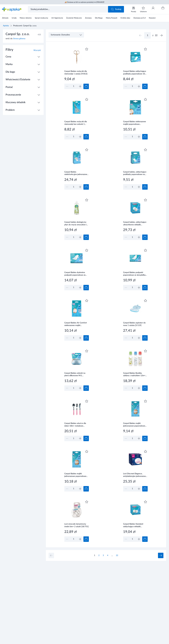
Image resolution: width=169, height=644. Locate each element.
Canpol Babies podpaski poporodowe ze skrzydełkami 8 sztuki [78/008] (135, 274)
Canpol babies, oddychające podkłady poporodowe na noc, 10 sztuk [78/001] (135, 173)
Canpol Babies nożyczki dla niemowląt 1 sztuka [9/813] (76, 73)
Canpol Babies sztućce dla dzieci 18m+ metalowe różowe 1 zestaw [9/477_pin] (76, 425)
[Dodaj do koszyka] (86, 86)
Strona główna (19, 39)
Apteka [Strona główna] (6, 26)
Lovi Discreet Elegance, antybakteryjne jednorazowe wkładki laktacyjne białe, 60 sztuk (135, 475)
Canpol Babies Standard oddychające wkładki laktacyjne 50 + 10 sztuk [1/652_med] (133, 526)
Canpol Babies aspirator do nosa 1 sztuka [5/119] (134, 324)
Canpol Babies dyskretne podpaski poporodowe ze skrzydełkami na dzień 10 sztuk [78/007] (75, 274)
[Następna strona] (161, 35)
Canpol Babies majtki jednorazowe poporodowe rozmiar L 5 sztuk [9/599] (75, 475)
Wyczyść (37, 50)
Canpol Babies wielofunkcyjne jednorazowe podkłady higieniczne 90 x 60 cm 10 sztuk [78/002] (77, 173)
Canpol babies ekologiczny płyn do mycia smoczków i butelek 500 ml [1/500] (75, 224)
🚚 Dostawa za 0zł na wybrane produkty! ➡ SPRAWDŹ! (84, 2)
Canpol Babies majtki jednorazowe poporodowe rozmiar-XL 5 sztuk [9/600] (134, 425)
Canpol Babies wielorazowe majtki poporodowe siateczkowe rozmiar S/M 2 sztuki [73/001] (135, 123)
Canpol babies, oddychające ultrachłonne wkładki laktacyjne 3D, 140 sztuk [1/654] (135, 224)
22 (117, 555)
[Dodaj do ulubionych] (87, 49)
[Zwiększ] (80, 86)
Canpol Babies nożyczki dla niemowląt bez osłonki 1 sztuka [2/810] (76, 123)
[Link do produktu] (77, 68)
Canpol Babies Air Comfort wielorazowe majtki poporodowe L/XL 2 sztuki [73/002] (76, 324)
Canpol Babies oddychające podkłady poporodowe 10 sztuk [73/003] (135, 73)
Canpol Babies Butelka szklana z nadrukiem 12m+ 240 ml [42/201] (134, 375)
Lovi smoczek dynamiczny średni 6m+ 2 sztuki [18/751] (76, 525)
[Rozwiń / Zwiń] (39, 57)
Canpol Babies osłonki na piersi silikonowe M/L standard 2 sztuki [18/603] (75, 375)
